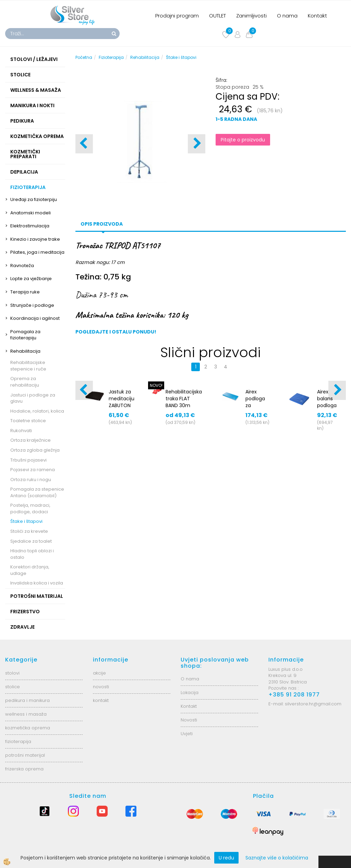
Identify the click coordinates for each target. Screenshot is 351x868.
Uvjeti (187, 734)
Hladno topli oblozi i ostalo (32, 554)
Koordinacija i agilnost (35, 318)
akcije (99, 673)
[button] (197, 144)
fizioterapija (18, 741)
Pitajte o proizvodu (243, 140)
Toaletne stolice (28, 421)
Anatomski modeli (31, 213)
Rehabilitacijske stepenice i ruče (28, 366)
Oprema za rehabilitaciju (25, 382)
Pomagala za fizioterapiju (25, 335)
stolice (13, 687)
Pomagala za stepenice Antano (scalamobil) (37, 492)
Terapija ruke (25, 292)
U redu (226, 858)
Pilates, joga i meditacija (37, 252)
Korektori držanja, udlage (30, 570)
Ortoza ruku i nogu (31, 480)
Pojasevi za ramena (33, 470)
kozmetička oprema (28, 728)
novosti (101, 687)
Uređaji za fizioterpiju (34, 199)
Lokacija (190, 693)
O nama (287, 16)
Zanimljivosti (251, 16)
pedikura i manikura (27, 700)
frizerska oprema (24, 769)
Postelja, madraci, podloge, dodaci (30, 508)
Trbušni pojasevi (28, 460)
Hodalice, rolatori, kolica (37, 411)
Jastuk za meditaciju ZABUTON (122, 399)
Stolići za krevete (29, 531)
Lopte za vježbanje (31, 279)
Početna (84, 57)
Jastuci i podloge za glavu (33, 398)
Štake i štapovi (26, 521)
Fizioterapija (111, 57)
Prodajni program (177, 16)
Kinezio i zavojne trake (35, 239)
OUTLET (217, 16)
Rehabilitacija (25, 351)
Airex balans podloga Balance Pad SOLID (327, 409)
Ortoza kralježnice (31, 440)
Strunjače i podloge (32, 305)
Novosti (189, 720)
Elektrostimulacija (30, 226)
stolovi (12, 673)
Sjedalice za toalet (31, 541)
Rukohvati (21, 431)
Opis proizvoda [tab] (102, 224)
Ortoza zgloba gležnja (35, 450)
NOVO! (156, 385)
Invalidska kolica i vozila (37, 583)
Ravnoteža (22, 266)
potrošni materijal (25, 755)
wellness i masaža (26, 714)
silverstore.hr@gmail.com (313, 704)
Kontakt (317, 16)
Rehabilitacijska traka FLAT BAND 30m (184, 399)
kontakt (101, 700)
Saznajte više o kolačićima (277, 858)
